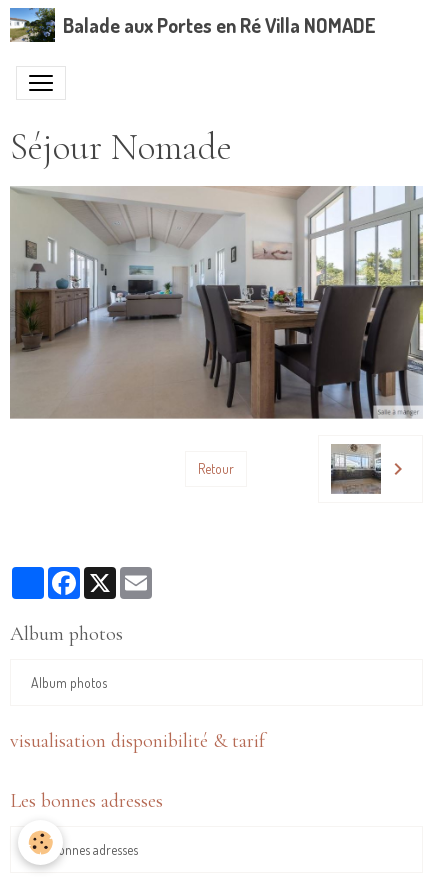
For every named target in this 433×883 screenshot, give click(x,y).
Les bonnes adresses (84, 849)
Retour (216, 468)
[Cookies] (40, 842)
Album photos (69, 682)
